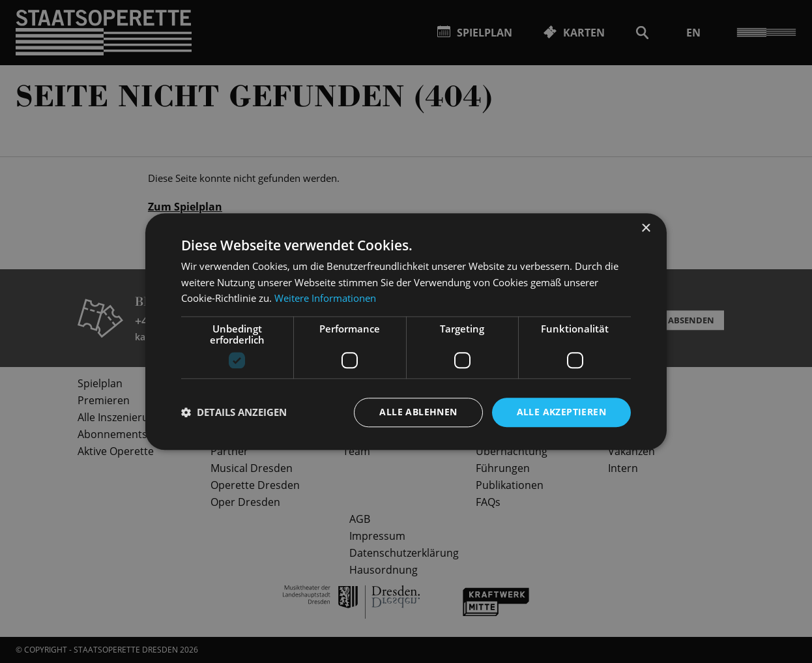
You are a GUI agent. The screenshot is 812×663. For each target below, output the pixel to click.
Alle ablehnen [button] (418, 412)
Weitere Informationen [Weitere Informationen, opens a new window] (325, 299)
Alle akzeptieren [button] (561, 412)
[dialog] (406, 331)
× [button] (645, 228)
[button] (234, 413)
